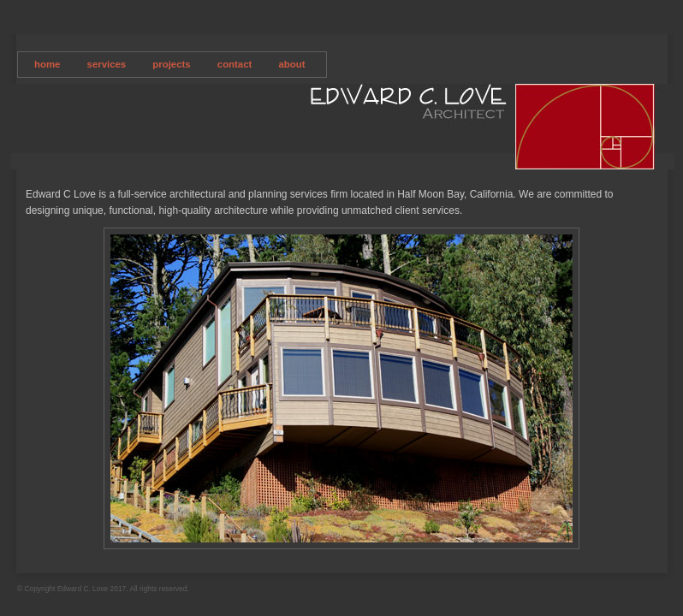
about (292, 64)
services (107, 64)
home (47, 64)
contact (235, 64)
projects (171, 64)
